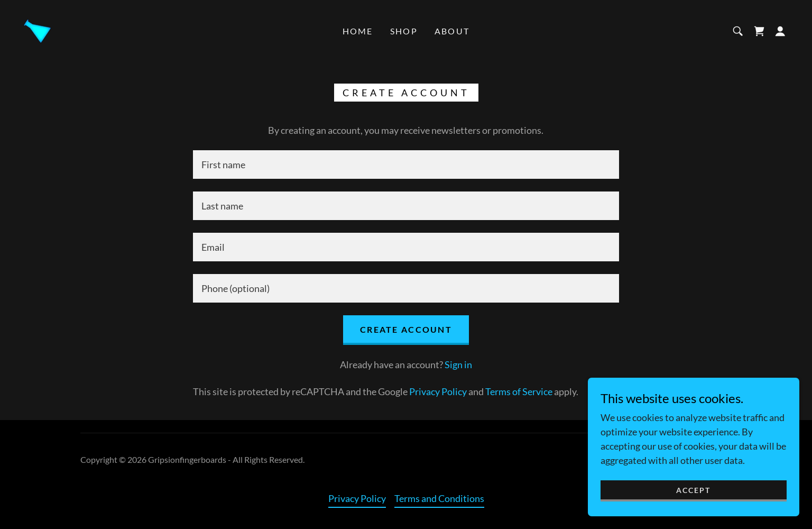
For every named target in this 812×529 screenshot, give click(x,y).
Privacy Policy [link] (438, 391)
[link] (37, 30)
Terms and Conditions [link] (439, 498)
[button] (780, 31)
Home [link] (358, 31)
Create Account (406, 329)
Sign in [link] (458, 364)
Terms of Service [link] (519, 391)
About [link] (452, 31)
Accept (693, 490)
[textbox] (406, 165)
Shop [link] (404, 31)
